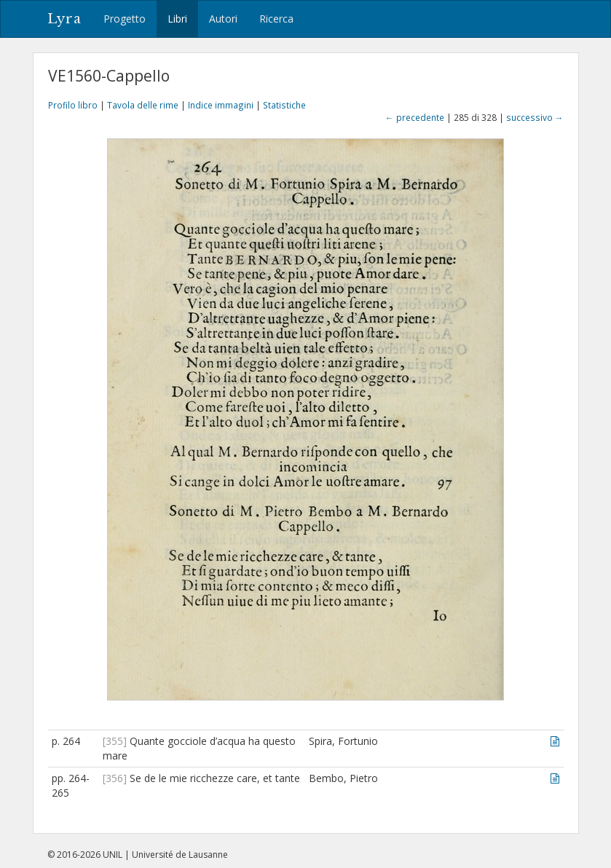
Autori (223, 19)
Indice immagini (221, 105)
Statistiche (284, 105)
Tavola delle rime (143, 105)
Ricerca (276, 19)
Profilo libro (73, 105)
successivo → (535, 117)
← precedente (415, 117)
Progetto (125, 19)
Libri (177, 19)
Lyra (64, 19)
